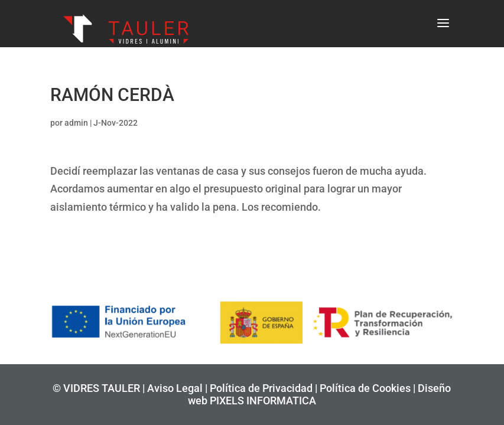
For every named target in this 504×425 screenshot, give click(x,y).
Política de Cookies (365, 388)
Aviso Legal (175, 388)
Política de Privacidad (261, 388)
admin (76, 123)
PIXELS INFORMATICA (263, 401)
